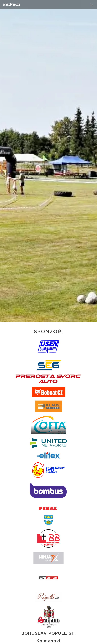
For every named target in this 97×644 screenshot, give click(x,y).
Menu (91, 5)
